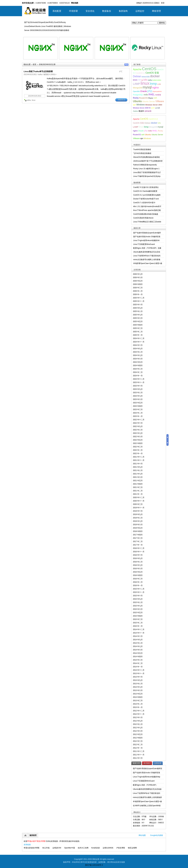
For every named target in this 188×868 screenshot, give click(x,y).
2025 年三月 (138, 328)
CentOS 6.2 (140, 73)
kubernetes (157, 80)
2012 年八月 (138, 724)
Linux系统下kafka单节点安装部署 (38, 71)
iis (142, 80)
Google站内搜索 (156, 835)
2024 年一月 (138, 376)
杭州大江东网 (83, 848)
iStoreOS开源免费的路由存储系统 (147, 157)
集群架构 (123, 11)
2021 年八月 (138, 470)
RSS (126, 65)
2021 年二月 (138, 491)
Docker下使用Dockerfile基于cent (146, 199)
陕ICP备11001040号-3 (94, 865)
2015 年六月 (138, 609)
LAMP (137, 84)
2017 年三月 (138, 538)
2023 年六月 (138, 399)
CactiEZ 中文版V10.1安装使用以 (146, 187)
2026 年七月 (138, 274)
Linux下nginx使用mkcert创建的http (147, 777)
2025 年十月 (138, 305)
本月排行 (147, 763)
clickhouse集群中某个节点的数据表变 (148, 161)
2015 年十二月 (139, 589)
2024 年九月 (138, 349)
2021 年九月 (138, 467)
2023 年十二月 (139, 379)
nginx (156, 87)
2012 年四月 (138, 738)
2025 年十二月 (139, 298)
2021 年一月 (138, 494)
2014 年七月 (138, 646)
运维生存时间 (108, 848)
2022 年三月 (138, 447)
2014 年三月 (138, 660)
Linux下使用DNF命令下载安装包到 (147, 256)
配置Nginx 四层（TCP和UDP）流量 (147, 248)
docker (155, 76)
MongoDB (137, 88)
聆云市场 (46, 848)
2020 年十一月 (139, 501)
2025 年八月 (138, 311)
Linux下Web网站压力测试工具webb (147, 222)
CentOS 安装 (152, 73)
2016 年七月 (138, 565)
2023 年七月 (138, 396)
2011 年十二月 (139, 751)
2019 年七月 (138, 521)
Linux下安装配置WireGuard (144, 244)
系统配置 (57, 11)
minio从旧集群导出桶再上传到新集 (147, 260)
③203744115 (64, 3)
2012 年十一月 (139, 714)
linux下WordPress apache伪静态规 (147, 210)
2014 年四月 (138, 657)
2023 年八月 (138, 393)
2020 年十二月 (139, 497)
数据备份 (107, 11)
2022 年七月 (138, 433)
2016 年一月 (138, 585)
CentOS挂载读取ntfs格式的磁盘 (146, 214)
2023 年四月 (138, 406)
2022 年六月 (138, 437)
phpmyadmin (157, 91)
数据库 (141, 111)
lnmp (153, 84)
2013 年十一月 (139, 673)
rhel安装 (158, 95)
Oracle (144, 91)
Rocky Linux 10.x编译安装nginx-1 (146, 169)
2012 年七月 (138, 728)
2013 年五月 (138, 694)
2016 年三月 (138, 579)
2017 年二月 (138, 541)
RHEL (152, 95)
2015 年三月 (138, 619)
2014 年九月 (138, 640)
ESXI (135, 80)
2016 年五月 (138, 572)
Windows (141, 105)
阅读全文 (122, 100)
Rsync (151, 98)
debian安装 (146, 77)
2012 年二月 (138, 745)
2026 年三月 (138, 288)
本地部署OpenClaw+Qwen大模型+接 (148, 263)
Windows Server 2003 (154, 105)
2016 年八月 (138, 562)
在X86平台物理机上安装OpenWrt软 (147, 806)
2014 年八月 (138, 643)
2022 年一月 (138, 453)
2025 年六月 (138, 318)
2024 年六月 (138, 359)
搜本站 (162, 23)
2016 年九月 (138, 558)
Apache (137, 69)
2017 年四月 (138, 535)
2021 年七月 (138, 474)
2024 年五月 (138, 362)
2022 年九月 (138, 426)
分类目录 (158, 763)
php (150, 91)
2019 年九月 (138, 514)
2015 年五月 (138, 613)
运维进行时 (57, 848)
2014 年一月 (138, 667)
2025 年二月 (138, 332)
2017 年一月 (138, 545)
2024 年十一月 (139, 342)
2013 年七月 (138, 687)
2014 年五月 (138, 653)
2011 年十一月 (139, 755)
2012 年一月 (138, 748)
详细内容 (54, 61)
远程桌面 (148, 111)
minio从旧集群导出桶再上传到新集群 (147, 797)
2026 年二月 (138, 291)
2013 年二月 (138, 704)
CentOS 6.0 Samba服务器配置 (145, 191)
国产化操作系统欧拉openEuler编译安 (148, 769)
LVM (159, 84)
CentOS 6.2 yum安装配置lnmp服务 (147, 195)
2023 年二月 (138, 413)
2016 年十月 (138, 555)
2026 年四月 (138, 284)
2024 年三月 (138, 369)
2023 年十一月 (139, 382)
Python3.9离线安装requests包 (145, 165)
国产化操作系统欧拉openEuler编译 (147, 233)
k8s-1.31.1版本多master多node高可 (147, 206)
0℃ (121, 72)
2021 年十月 (138, 464)
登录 (163, 3)
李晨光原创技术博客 (32, 848)
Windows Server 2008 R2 (142, 108)
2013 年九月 (138, 680)
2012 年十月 (138, 717)
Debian (137, 76)
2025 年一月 (138, 335)
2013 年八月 (138, 684)
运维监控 (140, 11)
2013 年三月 (138, 701)
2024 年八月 (138, 352)
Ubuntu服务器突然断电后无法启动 (147, 252)
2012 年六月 (138, 731)
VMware (160, 101)
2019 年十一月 (139, 508)
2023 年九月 (138, 389)
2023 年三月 (138, 410)
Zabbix (135, 111)
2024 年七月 (138, 355)
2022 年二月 (138, 450)
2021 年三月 (138, 487)
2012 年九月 (138, 721)
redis (146, 95)
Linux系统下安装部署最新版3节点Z (147, 172)
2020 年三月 (138, 504)
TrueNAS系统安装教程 (142, 149)
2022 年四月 (138, 443)
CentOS (149, 69)
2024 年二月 (138, 372)
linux (34, 100)
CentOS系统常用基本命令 (143, 218)
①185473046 (41, 3)
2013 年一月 (138, 707)
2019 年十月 (138, 511)
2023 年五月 (138, 403)
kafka (40, 74)
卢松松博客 (121, 848)
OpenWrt (136, 91)
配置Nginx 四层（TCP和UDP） (145, 785)
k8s (145, 80)
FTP (139, 80)
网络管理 (156, 11)
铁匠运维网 (132, 848)
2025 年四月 (138, 325)
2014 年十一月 (139, 633)
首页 (35, 64)
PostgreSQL (138, 95)
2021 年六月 (138, 477)
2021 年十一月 (139, 460)
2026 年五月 (138, 281)
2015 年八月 (138, 602)
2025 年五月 (138, 322)
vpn (134, 105)
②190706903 (53, 3)
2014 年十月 (138, 636)
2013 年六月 (138, 690)
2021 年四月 (138, 484)
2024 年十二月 (139, 338)
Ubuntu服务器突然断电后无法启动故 (147, 789)
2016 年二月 (138, 582)
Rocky (136, 98)
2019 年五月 (138, 528)
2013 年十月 (138, 677)
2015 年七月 (138, 606)
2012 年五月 (138, 734)
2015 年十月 (138, 596)
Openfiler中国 (70, 848)
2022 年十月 (138, 423)
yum (153, 108)
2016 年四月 (138, 575)
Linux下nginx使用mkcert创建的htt (146, 240)
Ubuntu (137, 101)
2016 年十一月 (139, 552)
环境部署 (73, 11)
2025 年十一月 (139, 301)
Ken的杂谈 (96, 848)
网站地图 (142, 835)
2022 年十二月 (139, 420)
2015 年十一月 (139, 592)
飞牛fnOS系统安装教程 (142, 153)
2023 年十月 (138, 386)
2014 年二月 (138, 663)
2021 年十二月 (139, 457)
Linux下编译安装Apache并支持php (147, 176)
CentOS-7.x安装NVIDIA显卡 (144, 203)
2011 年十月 (138, 758)
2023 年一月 (138, 416)
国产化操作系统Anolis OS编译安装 (147, 237)
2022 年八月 (138, 430)
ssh (155, 98)
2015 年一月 (138, 626)
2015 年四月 (138, 616)
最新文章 (136, 763)
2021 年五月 (138, 481)
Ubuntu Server (149, 101)
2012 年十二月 (139, 711)
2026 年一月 (138, 294)
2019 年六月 (138, 525)
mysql (147, 87)
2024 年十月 (138, 345)
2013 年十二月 (139, 670)
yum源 (157, 108)
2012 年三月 (138, 741)
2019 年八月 (138, 518)
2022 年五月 (138, 440)
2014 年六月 (138, 650)
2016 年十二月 (139, 548)
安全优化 (90, 11)
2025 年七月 (138, 315)
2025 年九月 (138, 308)
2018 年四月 (138, 531)
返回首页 (33, 835)
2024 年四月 (138, 366)
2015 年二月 (138, 623)
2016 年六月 (138, 569)
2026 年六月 (138, 278)
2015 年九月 (138, 599)
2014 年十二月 (139, 629)
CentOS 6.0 (153, 119)
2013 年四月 (138, 697)
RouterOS (143, 98)
